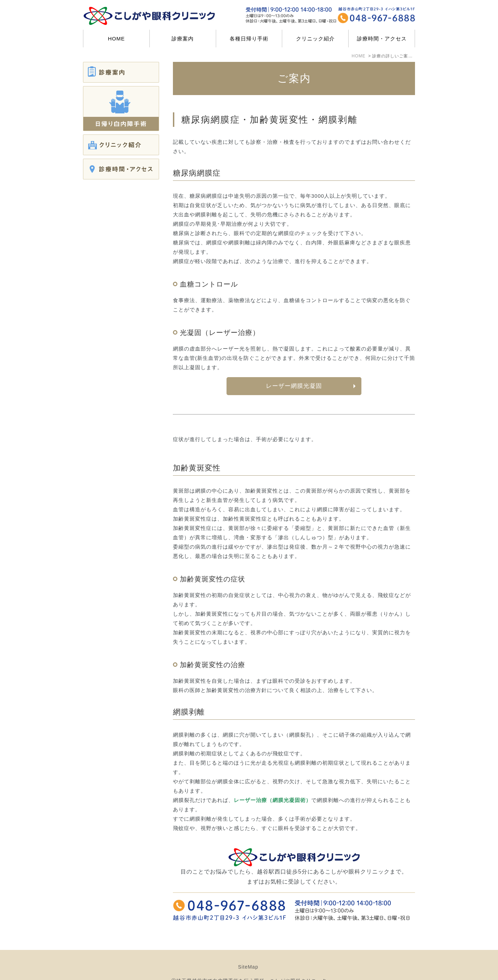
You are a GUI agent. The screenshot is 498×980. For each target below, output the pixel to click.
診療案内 (183, 39)
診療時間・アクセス (382, 39)
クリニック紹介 (315, 39)
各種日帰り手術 (249, 39)
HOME (116, 39)
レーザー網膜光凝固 (294, 386)
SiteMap (248, 950)
